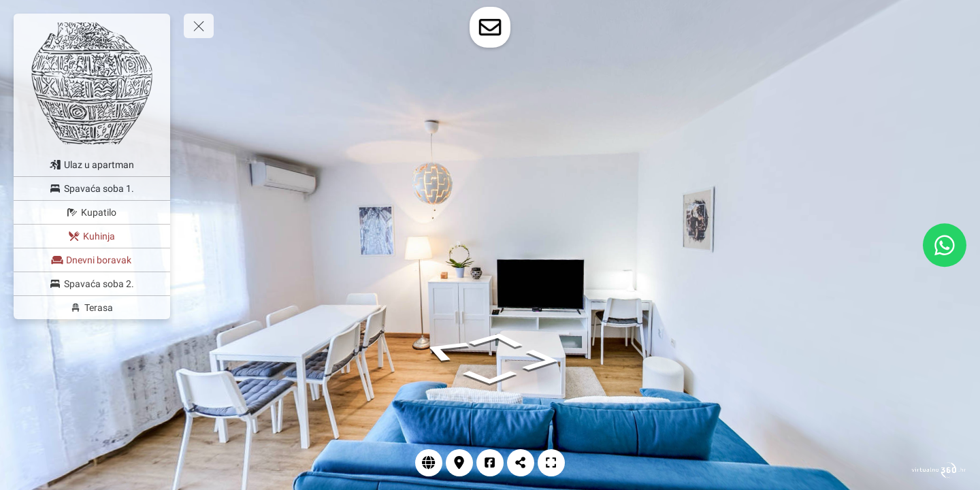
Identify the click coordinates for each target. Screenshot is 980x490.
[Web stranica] (429, 463)
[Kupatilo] (92, 212)
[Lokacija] (459, 463)
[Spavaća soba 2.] (92, 284)
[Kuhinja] (92, 236)
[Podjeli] (521, 463)
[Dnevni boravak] (92, 260)
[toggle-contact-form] (490, 27)
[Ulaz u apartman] (92, 165)
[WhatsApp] (945, 245)
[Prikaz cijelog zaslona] (551, 463)
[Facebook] (490, 463)
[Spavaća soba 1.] (92, 189)
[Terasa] (92, 308)
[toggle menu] (199, 26)
